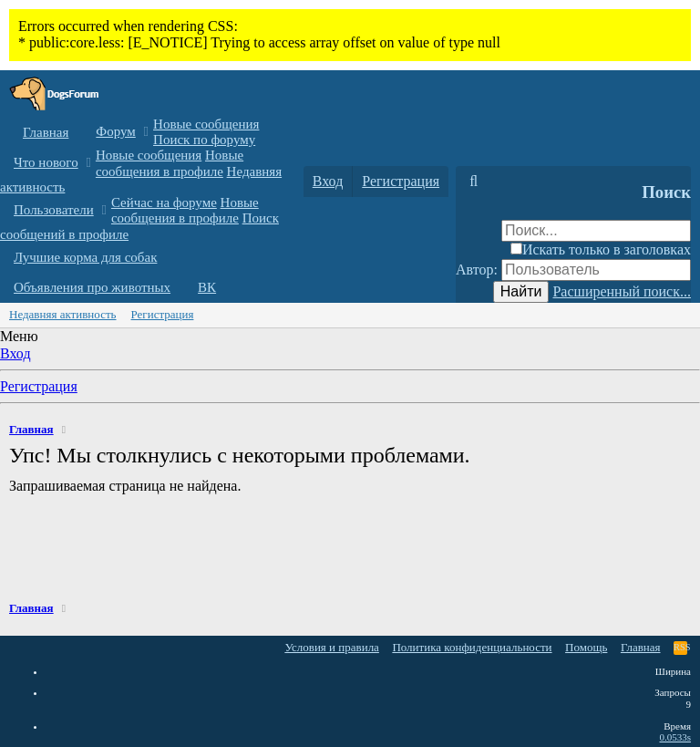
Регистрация (163, 314)
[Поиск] (474, 182)
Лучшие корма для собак (85, 257)
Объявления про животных (92, 287)
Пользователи (54, 210)
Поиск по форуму (204, 140)
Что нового (46, 162)
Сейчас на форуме (164, 202)
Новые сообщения (206, 124)
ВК (207, 287)
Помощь (586, 647)
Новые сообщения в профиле (170, 163)
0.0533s (675, 737)
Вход (15, 353)
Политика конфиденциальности (472, 647)
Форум (115, 131)
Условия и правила (332, 647)
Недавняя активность (63, 314)
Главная (46, 132)
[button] (146, 132)
